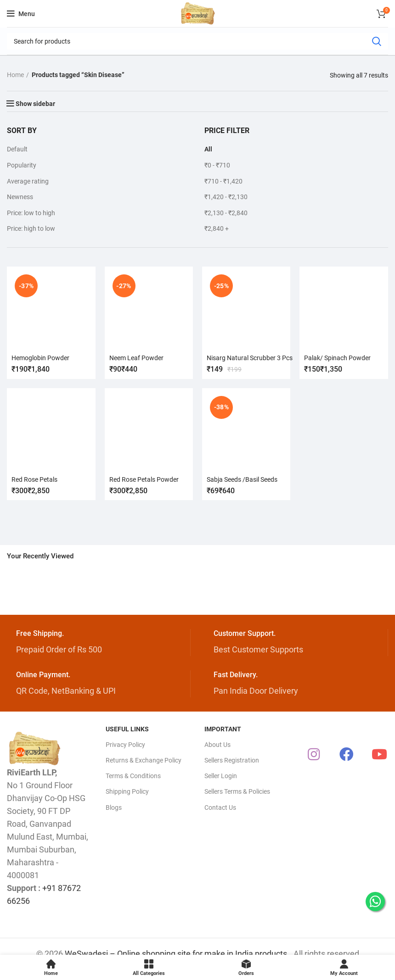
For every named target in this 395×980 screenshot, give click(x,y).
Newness (20, 197)
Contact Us (220, 807)
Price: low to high (31, 213)
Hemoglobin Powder (40, 358)
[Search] (197, 41)
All (208, 149)
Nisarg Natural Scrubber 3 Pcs (250, 358)
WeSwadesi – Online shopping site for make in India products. (177, 954)
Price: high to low (31, 228)
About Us (217, 745)
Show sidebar (35, 104)
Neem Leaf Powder (136, 358)
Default (17, 149)
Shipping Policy (127, 791)
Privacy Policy (125, 745)
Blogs (114, 807)
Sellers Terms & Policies (237, 791)
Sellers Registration (232, 760)
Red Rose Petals (34, 479)
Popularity (22, 165)
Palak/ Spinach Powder (338, 358)
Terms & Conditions (133, 776)
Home (15, 75)
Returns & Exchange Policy (144, 760)
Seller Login (221, 776)
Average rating (28, 181)
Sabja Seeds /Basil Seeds (242, 479)
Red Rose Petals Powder (144, 479)
